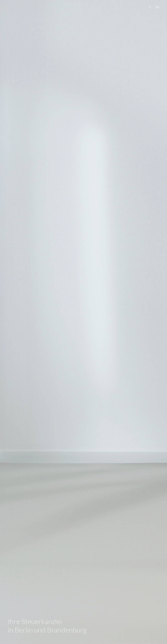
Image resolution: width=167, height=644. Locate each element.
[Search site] (150, 7)
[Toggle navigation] (157, 7)
